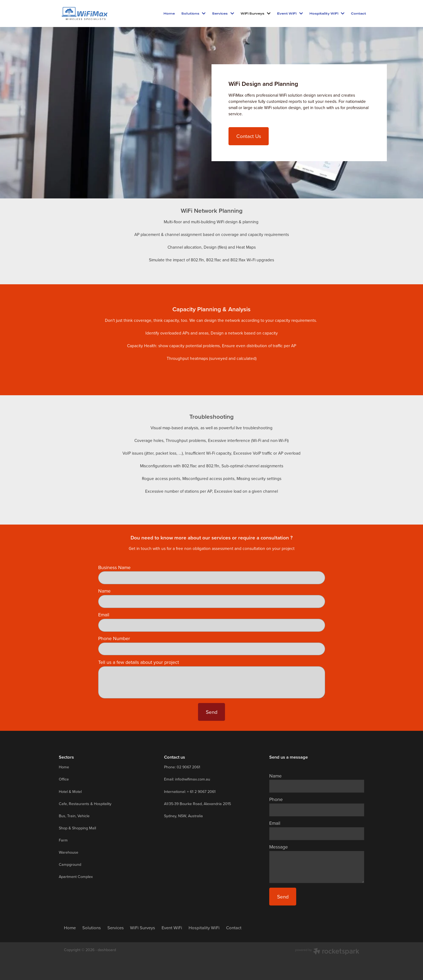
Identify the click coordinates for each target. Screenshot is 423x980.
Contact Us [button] (249, 136)
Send (212, 712)
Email (104, 615)
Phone (276, 799)
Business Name (114, 567)
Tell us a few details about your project (139, 662)
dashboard (107, 950)
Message (279, 847)
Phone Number (114, 638)
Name (104, 591)
